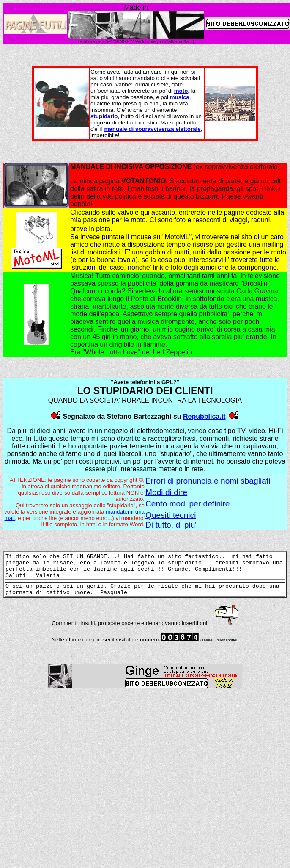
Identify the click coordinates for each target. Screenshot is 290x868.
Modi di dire (166, 492)
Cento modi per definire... (191, 504)
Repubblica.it (204, 416)
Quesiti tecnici (171, 515)
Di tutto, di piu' (171, 525)
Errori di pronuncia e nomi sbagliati (208, 481)
